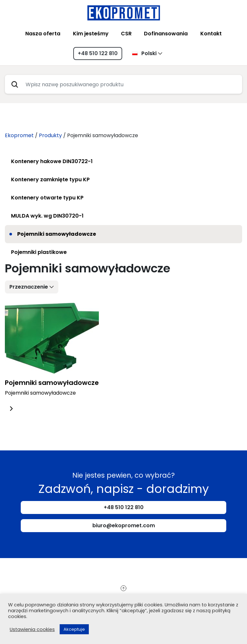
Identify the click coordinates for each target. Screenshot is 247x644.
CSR (126, 34)
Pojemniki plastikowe (39, 252)
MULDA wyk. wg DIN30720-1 (47, 216)
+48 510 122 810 (98, 53)
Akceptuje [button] (74, 629)
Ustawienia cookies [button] (32, 629)
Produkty (50, 135)
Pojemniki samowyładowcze (57, 234)
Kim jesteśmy (91, 34)
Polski (144, 53)
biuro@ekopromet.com (124, 525)
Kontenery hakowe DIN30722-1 (52, 161)
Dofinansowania (166, 34)
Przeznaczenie (29, 287)
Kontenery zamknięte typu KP (50, 179)
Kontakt (211, 34)
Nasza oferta (43, 34)
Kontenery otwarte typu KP (47, 198)
